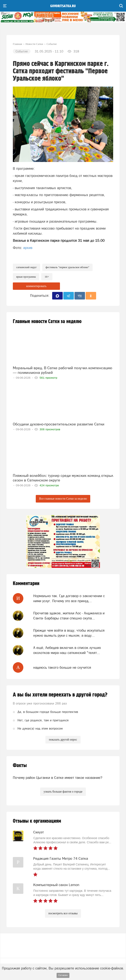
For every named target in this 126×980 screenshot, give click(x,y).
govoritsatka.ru (63, 6)
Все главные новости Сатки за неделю (63, 499)
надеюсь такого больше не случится (62, 667)
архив (28, 248)
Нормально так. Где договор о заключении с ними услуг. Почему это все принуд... (69, 598)
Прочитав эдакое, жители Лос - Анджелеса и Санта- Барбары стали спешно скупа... (69, 616)
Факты (20, 765)
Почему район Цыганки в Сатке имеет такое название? (58, 778)
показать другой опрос (63, 740)
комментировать (36, 286)
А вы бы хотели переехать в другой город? (60, 695)
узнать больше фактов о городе (63, 792)
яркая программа (26, 277)
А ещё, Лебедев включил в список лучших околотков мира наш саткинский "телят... (67, 650)
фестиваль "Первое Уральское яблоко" (68, 267)
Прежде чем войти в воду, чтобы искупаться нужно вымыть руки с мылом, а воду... (69, 633)
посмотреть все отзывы (63, 913)
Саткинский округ (27, 267)
